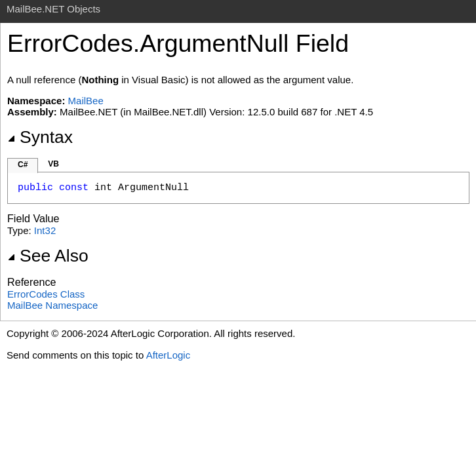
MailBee (86, 101)
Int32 (45, 230)
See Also (48, 256)
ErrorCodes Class (46, 294)
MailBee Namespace (52, 305)
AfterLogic (169, 355)
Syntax (40, 137)
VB (53, 164)
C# (23, 165)
